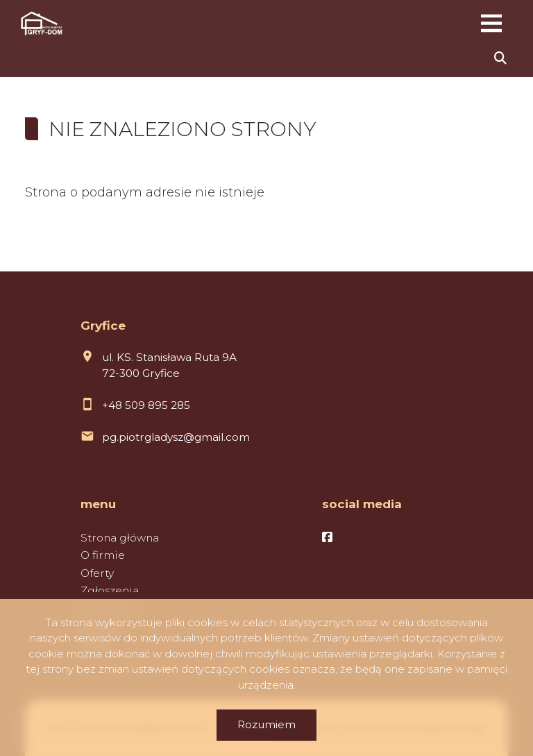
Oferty (97, 573)
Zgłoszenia (110, 590)
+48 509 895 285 (146, 405)
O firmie (103, 555)
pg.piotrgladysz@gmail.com (176, 437)
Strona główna (120, 538)
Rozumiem (266, 724)
